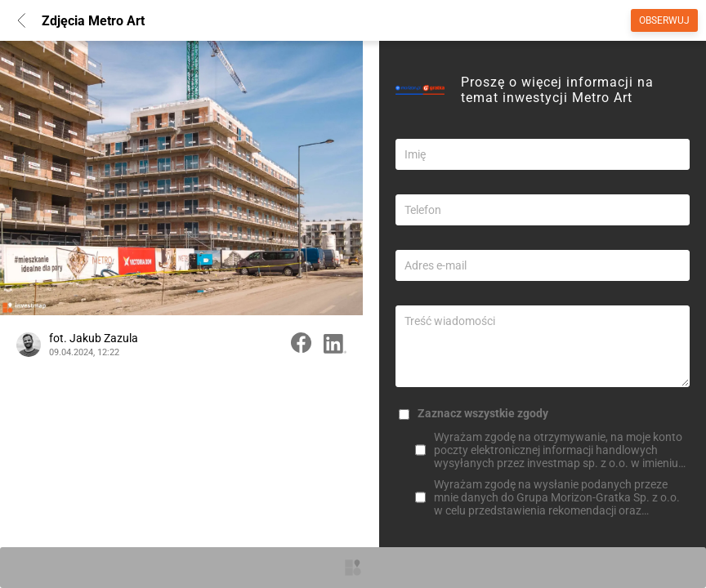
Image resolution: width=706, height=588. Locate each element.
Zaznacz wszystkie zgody (483, 413)
